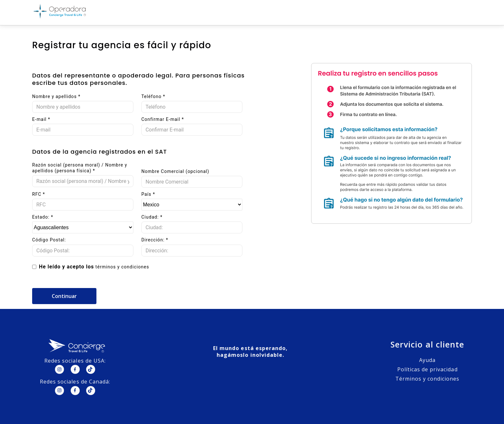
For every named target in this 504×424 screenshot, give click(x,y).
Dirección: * (155, 240)
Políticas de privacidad (428, 369)
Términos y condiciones (428, 379)
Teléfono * (153, 96)
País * (148, 194)
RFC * (39, 194)
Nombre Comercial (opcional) (175, 171)
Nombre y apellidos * (56, 96)
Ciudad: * (152, 217)
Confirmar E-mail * (163, 119)
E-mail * (41, 119)
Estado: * (43, 217)
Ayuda (427, 360)
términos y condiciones (122, 267)
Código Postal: (49, 240)
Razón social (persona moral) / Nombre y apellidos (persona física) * (80, 168)
